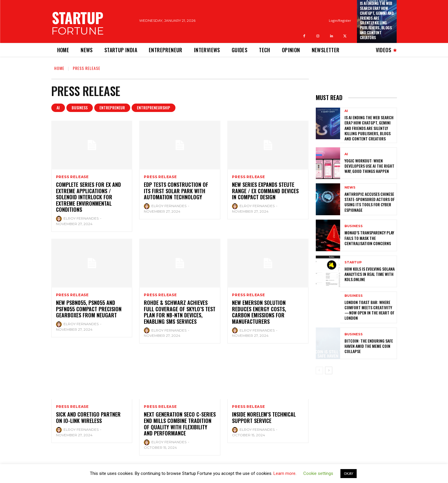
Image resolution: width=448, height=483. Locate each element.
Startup (353, 262)
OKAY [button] (349, 474)
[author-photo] (59, 219)
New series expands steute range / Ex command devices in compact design (265, 191)
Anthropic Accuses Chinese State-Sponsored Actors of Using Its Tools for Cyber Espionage (370, 202)
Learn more (284, 473)
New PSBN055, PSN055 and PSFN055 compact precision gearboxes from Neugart (89, 309)
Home (59, 68)
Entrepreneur (112, 108)
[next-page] (329, 370)
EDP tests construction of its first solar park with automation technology (176, 191)
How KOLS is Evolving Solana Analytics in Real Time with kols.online (370, 274)
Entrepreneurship (154, 108)
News (350, 188)
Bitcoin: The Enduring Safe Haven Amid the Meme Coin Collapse (369, 346)
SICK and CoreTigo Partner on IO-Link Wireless (88, 417)
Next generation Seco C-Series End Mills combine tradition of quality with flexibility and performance (180, 424)
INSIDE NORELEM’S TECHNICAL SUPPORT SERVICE (264, 417)
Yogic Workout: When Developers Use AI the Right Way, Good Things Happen (369, 166)
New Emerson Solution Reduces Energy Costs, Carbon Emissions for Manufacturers (259, 312)
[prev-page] (319, 370)
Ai (58, 108)
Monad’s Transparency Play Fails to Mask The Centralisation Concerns (369, 238)
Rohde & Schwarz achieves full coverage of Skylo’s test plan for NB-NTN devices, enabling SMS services (180, 312)
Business (80, 108)
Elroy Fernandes (81, 218)
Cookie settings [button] (318, 473)
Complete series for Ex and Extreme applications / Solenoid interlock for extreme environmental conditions (88, 197)
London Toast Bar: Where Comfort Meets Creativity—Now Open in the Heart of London (369, 310)
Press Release (72, 177)
